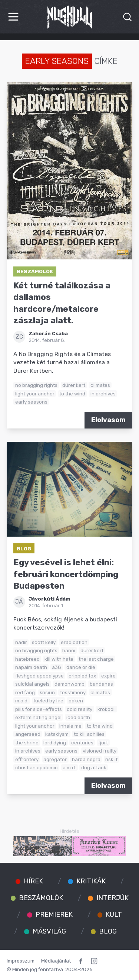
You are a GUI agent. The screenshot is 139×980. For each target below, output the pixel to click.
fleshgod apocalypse (39, 676)
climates (100, 385)
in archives (103, 394)
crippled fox (82, 676)
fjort (103, 743)
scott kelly (44, 642)
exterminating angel (38, 717)
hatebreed (27, 659)
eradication (74, 642)
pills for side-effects (39, 709)
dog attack (94, 767)
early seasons (31, 402)
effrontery (27, 759)
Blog (24, 549)
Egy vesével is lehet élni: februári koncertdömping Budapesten (66, 574)
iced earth (78, 717)
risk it (111, 759)
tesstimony (73, 692)
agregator (55, 759)
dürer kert (74, 385)
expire (108, 676)
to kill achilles (89, 734)
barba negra (86, 759)
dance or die (81, 667)
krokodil (107, 709)
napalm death (31, 667)
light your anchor (35, 394)
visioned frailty (100, 751)
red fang (25, 692)
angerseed (28, 734)
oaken (76, 701)
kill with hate (59, 659)
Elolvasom (108, 420)
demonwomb (69, 684)
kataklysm (57, 734)
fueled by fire (48, 701)
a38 (57, 667)
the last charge (96, 659)
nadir (21, 642)
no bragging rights (36, 385)
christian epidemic (37, 767)
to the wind (72, 394)
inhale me (70, 726)
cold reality (80, 709)
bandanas (101, 684)
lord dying (55, 743)
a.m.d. (69, 767)
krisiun (47, 692)
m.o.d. (22, 701)
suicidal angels (32, 684)
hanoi (69, 650)
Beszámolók (35, 271)
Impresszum (21, 961)
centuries (82, 743)
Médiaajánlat (56, 961)
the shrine (27, 743)
